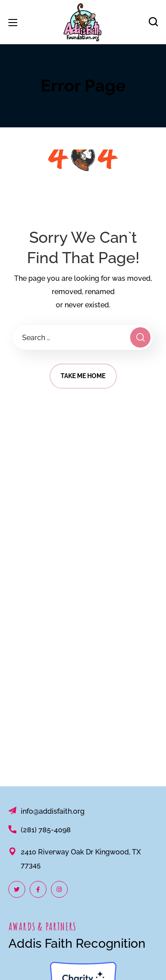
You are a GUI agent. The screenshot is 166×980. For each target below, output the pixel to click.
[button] (153, 22)
